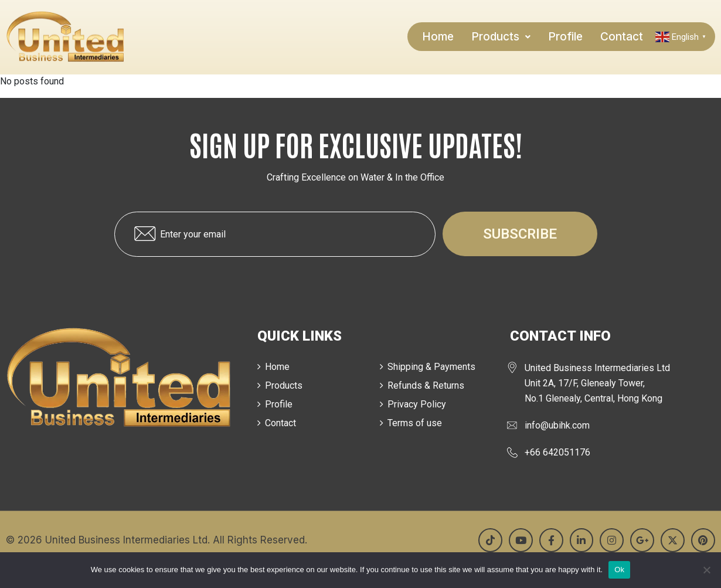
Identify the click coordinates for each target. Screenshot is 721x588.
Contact (622, 37)
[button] (501, 37)
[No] (706, 570)
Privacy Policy (417, 404)
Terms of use (415, 423)
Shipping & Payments (431, 367)
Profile (565, 37)
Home (438, 37)
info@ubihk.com (557, 425)
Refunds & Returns (426, 385)
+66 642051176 (557, 452)
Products (501, 37)
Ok (619, 570)
